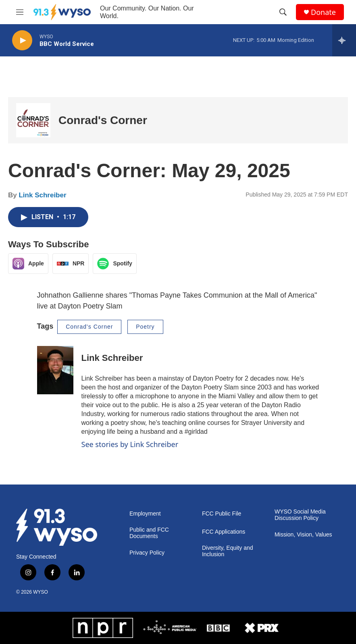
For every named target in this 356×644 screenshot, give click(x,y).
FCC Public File (222, 514)
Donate (323, 12)
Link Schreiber (42, 195)
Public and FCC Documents (149, 533)
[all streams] (344, 40)
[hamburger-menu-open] (20, 12)
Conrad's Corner (103, 120)
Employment (145, 514)
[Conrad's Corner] (33, 120)
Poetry (145, 327)
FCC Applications (224, 532)
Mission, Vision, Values (303, 535)
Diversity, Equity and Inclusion (228, 551)
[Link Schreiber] (55, 370)
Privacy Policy (147, 553)
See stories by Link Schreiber (130, 444)
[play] (22, 40)
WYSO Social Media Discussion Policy (300, 515)
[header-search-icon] (283, 12)
